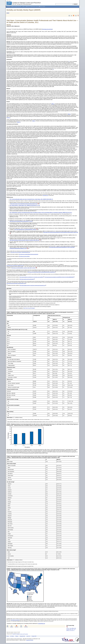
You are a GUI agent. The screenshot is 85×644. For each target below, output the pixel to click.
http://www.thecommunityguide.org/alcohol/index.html (16, 283)
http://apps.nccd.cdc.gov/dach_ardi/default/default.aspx (20, 252)
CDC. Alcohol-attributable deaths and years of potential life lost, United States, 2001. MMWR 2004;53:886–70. (31, 199)
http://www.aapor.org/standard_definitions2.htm (15, 266)
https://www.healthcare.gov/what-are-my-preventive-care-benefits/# (31, 277)
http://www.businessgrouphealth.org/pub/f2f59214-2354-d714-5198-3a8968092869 (59, 277)
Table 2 (34, 121)
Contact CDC (34, 636)
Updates (12, 627)
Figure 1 (8, 118)
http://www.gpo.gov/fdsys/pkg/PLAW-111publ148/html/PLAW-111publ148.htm (41, 272)
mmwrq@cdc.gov (41, 623)
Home (8, 636)
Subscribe (17, 627)
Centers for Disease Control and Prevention (20, 634)
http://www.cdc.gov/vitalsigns (29, 308)
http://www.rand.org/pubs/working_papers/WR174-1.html (21, 221)
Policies (17, 636)
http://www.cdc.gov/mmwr (47, 29)
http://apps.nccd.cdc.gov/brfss (24, 256)
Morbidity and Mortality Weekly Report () (23, 10)
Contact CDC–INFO (30, 640)
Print (8, 627)
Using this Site (22, 636)
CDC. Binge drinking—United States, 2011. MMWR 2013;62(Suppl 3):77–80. (25, 205)
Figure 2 (19, 122)
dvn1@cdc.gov (45, 195)
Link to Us (28, 636)
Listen (21, 627)
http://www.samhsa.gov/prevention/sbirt (27, 279)
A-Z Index (12, 636)
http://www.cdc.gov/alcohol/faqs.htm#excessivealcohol (29, 254)
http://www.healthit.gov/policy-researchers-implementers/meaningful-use (32, 285)
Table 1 (69, 114)
